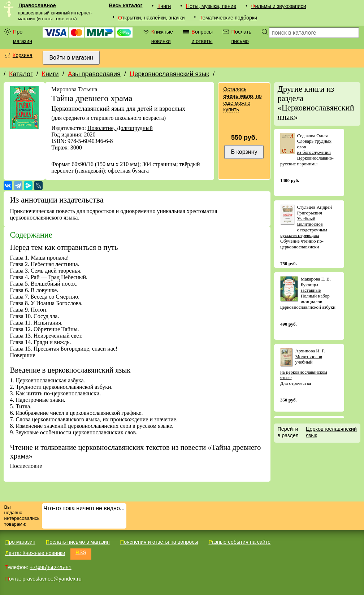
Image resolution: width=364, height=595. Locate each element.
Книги (164, 6)
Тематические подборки (229, 18)
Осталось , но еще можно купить (242, 99)
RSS (81, 552)
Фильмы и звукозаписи (279, 6)
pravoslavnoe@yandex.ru (52, 579)
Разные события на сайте (239, 542)
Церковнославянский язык (169, 74)
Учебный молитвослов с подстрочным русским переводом (304, 227)
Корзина (23, 55)
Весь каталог (125, 5)
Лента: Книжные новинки (35, 553)
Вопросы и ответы (202, 36)
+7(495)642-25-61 (51, 567)
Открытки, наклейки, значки (151, 18)
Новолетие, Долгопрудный (120, 128)
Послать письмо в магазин (78, 542)
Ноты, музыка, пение (211, 6)
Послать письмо (241, 36)
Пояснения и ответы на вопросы (159, 542)
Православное (37, 5)
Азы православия (94, 74)
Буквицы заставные (311, 288)
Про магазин (23, 36)
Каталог (21, 74)
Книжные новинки (162, 36)
